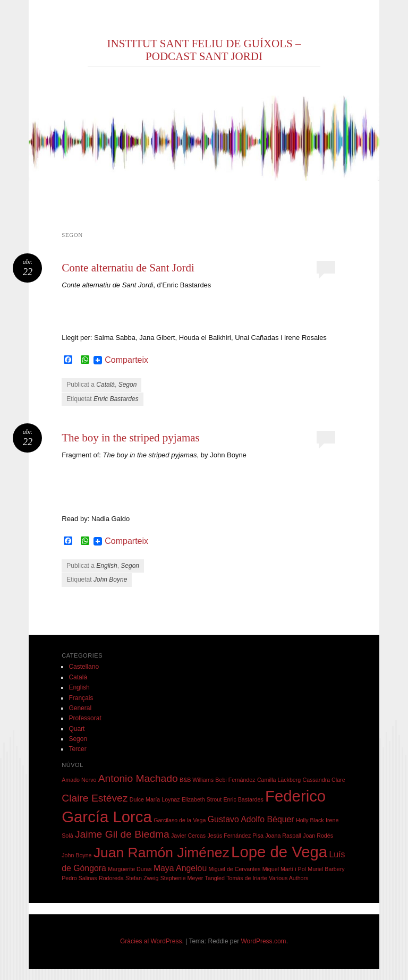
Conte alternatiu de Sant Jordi (128, 268)
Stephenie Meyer (182, 878)
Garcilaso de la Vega (180, 820)
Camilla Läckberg (279, 780)
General (80, 708)
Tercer (77, 749)
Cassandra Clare (324, 780)
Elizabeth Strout (202, 799)
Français (81, 698)
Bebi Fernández (235, 780)
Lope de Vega (279, 852)
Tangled (215, 878)
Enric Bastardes (116, 399)
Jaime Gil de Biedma (122, 834)
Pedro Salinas (79, 878)
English (107, 566)
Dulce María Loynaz (155, 799)
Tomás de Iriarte (246, 878)
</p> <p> (194, 304)
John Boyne (110, 580)
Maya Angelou (180, 868)
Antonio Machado (138, 778)
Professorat (85, 718)
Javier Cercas (188, 836)
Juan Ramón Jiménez (161, 853)
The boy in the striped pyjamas (131, 438)
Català (105, 385)
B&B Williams (197, 780)
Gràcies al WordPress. (152, 941)
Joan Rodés (318, 836)
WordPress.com (263, 941)
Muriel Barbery (326, 869)
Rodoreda (111, 878)
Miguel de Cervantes (235, 869)
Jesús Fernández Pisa (236, 836)
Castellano (84, 667)
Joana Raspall (283, 836)
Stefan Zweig (142, 878)
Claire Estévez (95, 798)
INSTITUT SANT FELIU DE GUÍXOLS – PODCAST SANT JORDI (204, 50)
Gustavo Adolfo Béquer (251, 819)
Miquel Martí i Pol (284, 869)
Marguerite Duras (130, 869)
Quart (76, 729)
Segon (128, 385)
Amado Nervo (79, 780)
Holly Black (310, 820)
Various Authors (288, 878)
